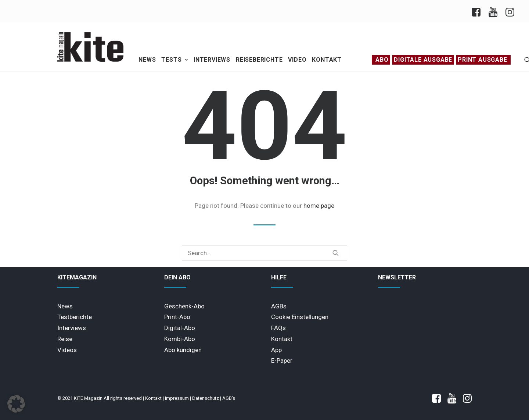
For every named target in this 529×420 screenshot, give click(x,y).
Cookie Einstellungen (300, 317)
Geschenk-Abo (184, 306)
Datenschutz (206, 398)
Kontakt (327, 60)
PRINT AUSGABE (482, 60)
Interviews (212, 60)
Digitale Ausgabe (423, 60)
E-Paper (282, 361)
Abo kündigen (183, 350)
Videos (67, 350)
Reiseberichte (259, 60)
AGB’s (229, 398)
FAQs (278, 328)
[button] (336, 253)
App (276, 350)
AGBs (279, 306)
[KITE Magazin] (90, 47)
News (147, 60)
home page (319, 206)
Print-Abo (177, 317)
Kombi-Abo (180, 339)
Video (297, 60)
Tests (175, 60)
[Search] (264, 253)
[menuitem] (478, 11)
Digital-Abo (180, 328)
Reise (65, 339)
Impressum (177, 398)
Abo (382, 60)
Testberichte (75, 317)
